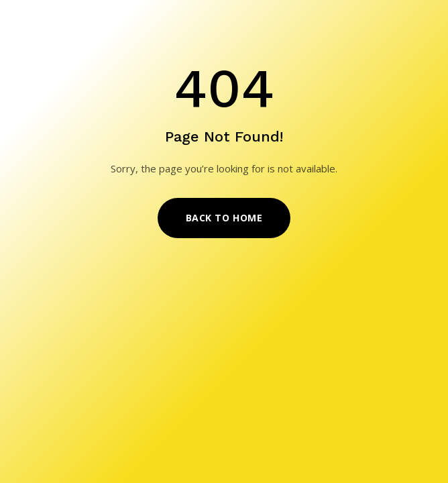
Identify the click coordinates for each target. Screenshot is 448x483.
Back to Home (224, 218)
